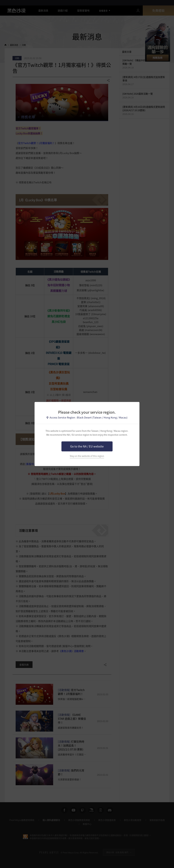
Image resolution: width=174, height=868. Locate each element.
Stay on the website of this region (87, 456)
